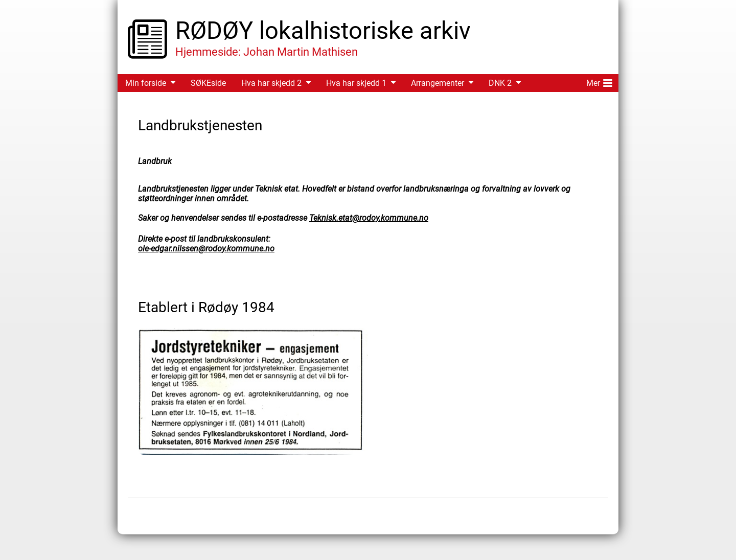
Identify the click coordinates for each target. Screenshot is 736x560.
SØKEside (208, 83)
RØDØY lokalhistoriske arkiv (323, 30)
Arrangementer (438, 83)
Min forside (146, 83)
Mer (599, 81)
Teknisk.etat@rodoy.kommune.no (369, 218)
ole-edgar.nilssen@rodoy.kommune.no (206, 249)
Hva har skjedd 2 (271, 83)
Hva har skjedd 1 (356, 83)
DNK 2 (500, 83)
